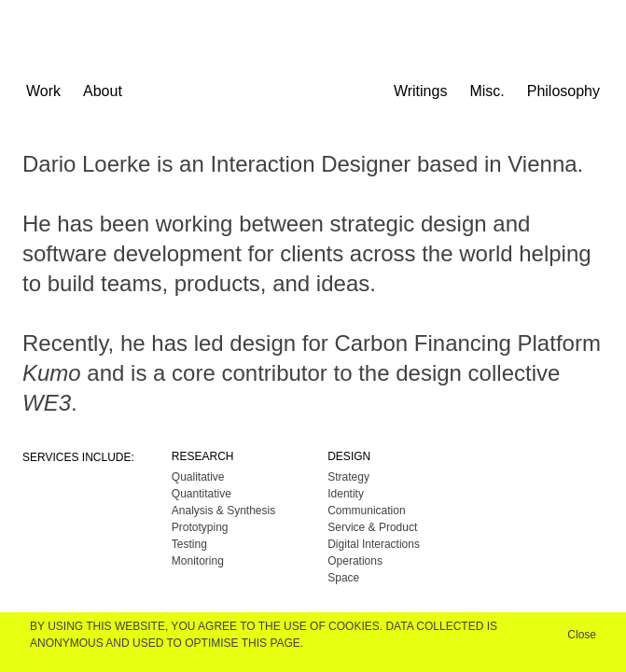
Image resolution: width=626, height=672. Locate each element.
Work (43, 91)
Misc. (487, 91)
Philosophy (563, 91)
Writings (421, 91)
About (103, 91)
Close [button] (582, 635)
